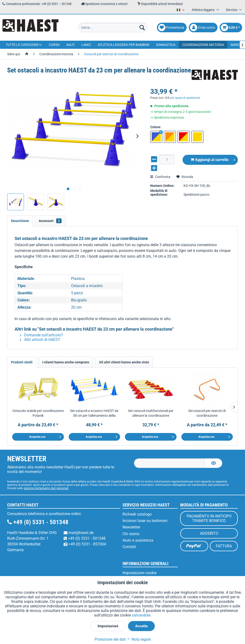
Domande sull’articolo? (41, 335)
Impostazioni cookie (139, 573)
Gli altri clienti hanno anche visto (124, 362)
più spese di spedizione (185, 98)
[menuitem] (113, 28)
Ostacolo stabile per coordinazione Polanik (38, 413)
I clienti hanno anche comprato (66, 362)
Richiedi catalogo (137, 514)
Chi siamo (131, 534)
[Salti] (70, 45)
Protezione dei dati (110, 639)
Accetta (141, 626)
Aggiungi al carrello (213, 159)
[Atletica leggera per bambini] (123, 45)
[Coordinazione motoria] (203, 45)
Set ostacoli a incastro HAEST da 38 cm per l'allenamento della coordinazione (94, 413)
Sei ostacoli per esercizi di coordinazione (207, 413)
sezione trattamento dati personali (46, 488)
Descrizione (20, 221)
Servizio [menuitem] (232, 10)
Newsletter (131, 527)
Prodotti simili (22, 362)
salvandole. (142, 615)
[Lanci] (86, 45)
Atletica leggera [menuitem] (203, 10)
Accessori (50, 221)
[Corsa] (54, 45)
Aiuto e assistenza (138, 540)
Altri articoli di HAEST (40, 340)
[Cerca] (142, 28)
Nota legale (139, 639)
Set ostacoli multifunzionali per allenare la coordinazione (151, 413)
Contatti (129, 547)
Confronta (160, 177)
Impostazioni (108, 626)
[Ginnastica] (166, 45)
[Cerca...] (113, 28)
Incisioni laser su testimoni (145, 521)
